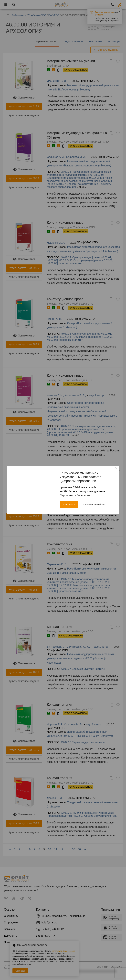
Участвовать (69, 505)
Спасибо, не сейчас (94, 505)
